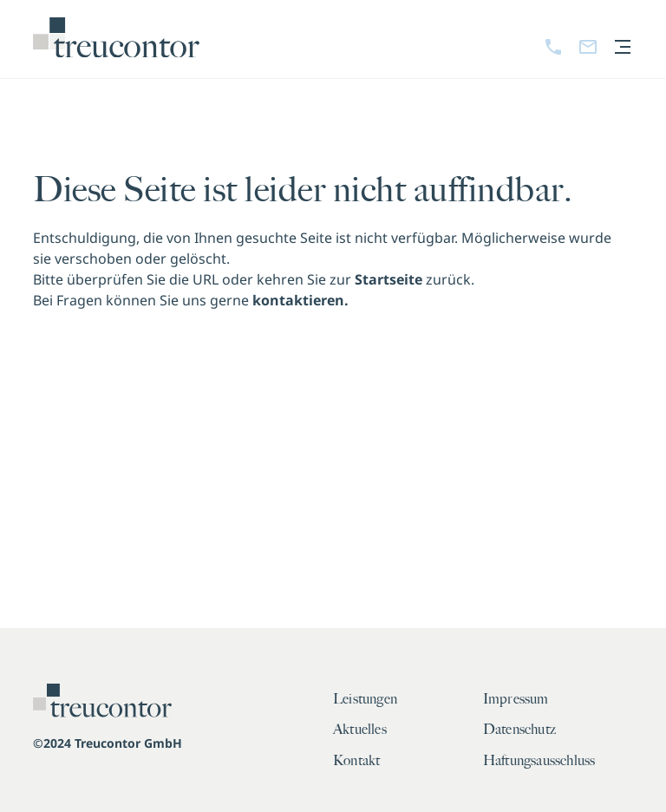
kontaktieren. (300, 300)
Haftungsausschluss (539, 761)
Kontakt (356, 761)
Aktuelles (360, 730)
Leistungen (365, 699)
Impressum (516, 699)
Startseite (388, 279)
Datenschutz (519, 730)
